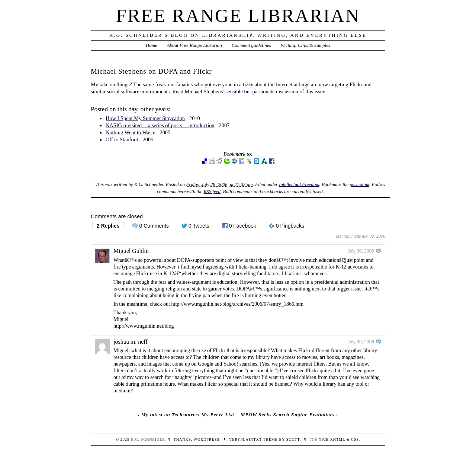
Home (152, 45)
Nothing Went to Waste (130, 132)
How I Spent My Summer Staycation (145, 118)
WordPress (206, 439)
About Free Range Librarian (194, 45)
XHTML (338, 439)
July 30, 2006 (361, 251)
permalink (360, 184)
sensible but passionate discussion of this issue (276, 91)
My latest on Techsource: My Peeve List (188, 415)
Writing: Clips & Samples (306, 45)
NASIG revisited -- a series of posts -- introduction (160, 125)
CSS (355, 439)
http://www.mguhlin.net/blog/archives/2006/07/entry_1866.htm (238, 304)
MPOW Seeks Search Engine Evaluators (288, 415)
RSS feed (212, 191)
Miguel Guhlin (131, 251)
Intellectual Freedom (299, 184)
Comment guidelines (251, 45)
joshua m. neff (131, 342)
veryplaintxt (245, 439)
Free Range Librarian (238, 16)
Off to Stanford (122, 139)
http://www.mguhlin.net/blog (144, 326)
